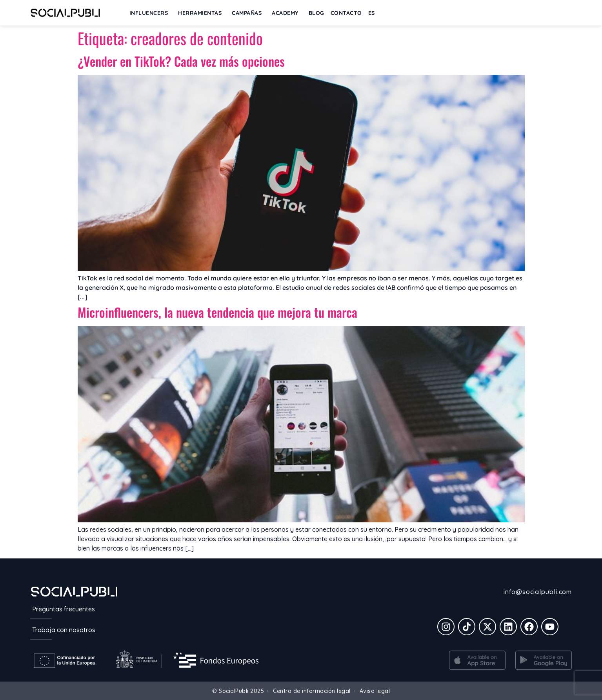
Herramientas (202, 13)
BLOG (316, 13)
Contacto (346, 13)
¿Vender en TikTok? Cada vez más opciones (181, 61)
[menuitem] (372, 13)
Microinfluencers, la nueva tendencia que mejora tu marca (217, 312)
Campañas (249, 13)
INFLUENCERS (151, 13)
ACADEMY (287, 13)
